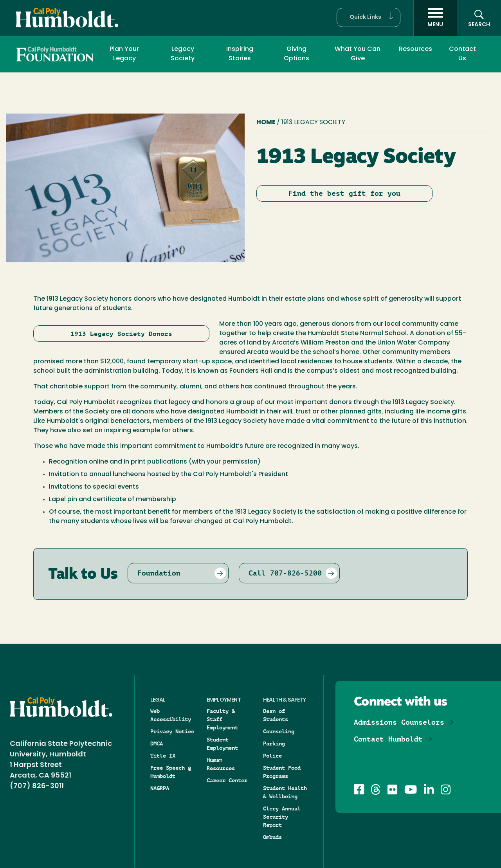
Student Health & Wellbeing (285, 792)
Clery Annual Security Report (282, 817)
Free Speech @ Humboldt (171, 772)
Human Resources (221, 764)
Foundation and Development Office (52, 54)
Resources (415, 49)
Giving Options (296, 54)
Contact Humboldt (388, 739)
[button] (369, 17)
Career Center (227, 780)
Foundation (159, 573)
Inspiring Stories (240, 54)
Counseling (279, 731)
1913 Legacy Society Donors (121, 334)
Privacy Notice (172, 731)
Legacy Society (183, 54)
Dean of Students (276, 715)
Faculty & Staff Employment (222, 719)
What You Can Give (358, 54)
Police (272, 756)
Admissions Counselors (399, 722)
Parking (274, 743)
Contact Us (462, 54)
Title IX (163, 756)
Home (267, 123)
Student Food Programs (282, 772)
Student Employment (222, 744)
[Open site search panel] (479, 18)
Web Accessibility (171, 715)
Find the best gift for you (344, 193)
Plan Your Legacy (124, 54)
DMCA (157, 743)
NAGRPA (160, 788)
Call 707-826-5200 (285, 573)
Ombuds (272, 837)
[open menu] (435, 18)
